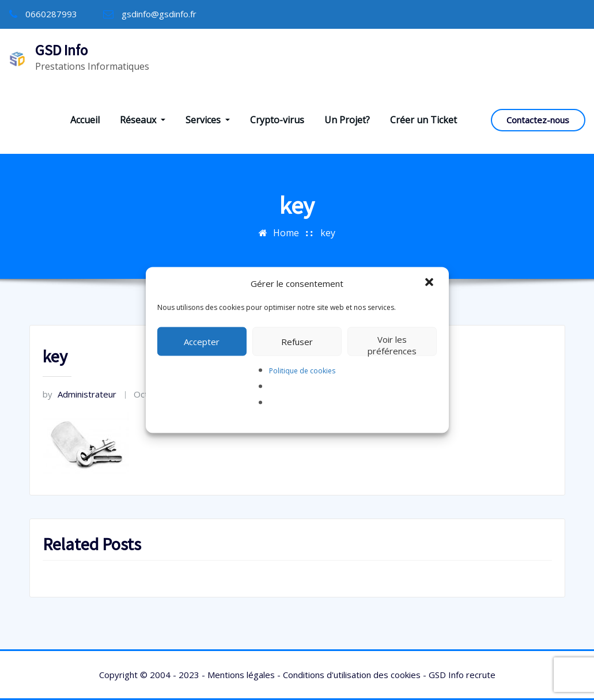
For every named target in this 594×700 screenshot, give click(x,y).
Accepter (202, 341)
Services (208, 120)
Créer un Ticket (423, 120)
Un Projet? (347, 120)
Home (286, 233)
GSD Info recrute (462, 675)
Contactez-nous (538, 120)
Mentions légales (241, 675)
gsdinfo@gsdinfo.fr (159, 14)
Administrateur (80, 394)
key (328, 233)
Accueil (85, 120)
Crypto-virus (277, 120)
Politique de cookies (302, 370)
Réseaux (143, 120)
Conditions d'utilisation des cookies (352, 675)
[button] (430, 283)
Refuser (297, 341)
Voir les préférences (392, 344)
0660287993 (51, 14)
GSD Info (61, 50)
